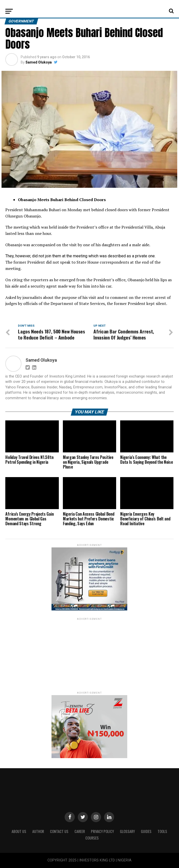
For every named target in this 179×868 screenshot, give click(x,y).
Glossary (127, 831)
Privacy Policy (102, 831)
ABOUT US (19, 831)
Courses (92, 838)
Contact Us (59, 831)
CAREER (80, 831)
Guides (146, 831)
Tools (162, 831)
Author (38, 831)
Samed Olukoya (39, 62)
